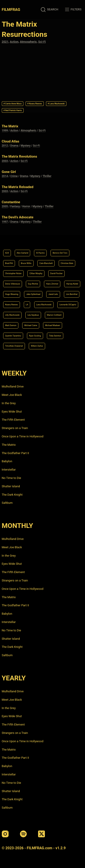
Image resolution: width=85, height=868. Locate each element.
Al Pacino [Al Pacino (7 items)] (40, 253)
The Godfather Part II (16, 453)
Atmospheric (28, 42)
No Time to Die (11, 478)
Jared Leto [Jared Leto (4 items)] (53, 294)
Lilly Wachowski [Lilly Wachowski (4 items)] (12, 315)
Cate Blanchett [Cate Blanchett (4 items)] (46, 263)
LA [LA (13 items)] (27, 305)
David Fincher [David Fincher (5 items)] (56, 273)
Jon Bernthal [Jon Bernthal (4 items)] (72, 294)
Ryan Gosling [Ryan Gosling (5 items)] (35, 336)
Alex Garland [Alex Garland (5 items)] (23, 253)
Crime (14, 176)
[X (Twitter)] (41, 834)
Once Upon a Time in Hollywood (23, 436)
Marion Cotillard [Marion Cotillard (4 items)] (54, 315)
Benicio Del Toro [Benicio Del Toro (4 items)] (60, 253)
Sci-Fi (42, 42)
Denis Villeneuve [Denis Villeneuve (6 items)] (13, 284)
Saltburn (7, 503)
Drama (14, 146)
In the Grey (9, 403)
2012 (5, 146)
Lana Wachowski (56, 104)
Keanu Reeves (35, 104)
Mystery (26, 146)
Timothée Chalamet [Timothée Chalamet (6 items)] (14, 346)
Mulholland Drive (13, 386)
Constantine (11, 202)
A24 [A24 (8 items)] (7, 253)
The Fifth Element (13, 420)
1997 (5, 222)
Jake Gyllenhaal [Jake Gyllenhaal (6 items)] (33, 294)
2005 (5, 206)
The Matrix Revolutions (19, 156)
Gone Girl (9, 172)
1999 (5, 131)
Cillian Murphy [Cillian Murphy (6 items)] (36, 273)
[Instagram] (5, 834)
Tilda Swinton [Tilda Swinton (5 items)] (55, 336)
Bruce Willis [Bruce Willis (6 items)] (26, 263)
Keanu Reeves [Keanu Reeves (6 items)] (12, 305)
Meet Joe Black (12, 395)
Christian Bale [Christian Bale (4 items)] (67, 263)
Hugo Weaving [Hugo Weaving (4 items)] (12, 294)
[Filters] (73, 10)
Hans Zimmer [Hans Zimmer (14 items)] (52, 284)
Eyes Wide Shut (12, 412)
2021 (5, 42)
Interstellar (9, 470)
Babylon (7, 461)
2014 (5, 176)
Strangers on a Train (15, 428)
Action (14, 42)
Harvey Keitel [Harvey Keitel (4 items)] (72, 284)
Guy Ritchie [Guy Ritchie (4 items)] (33, 284)
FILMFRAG (11, 9)
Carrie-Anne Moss (12, 104)
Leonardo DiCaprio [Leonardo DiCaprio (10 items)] (68, 305)
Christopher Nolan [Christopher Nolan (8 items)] (13, 273)
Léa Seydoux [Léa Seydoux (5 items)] (33, 315)
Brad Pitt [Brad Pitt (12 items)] (9, 263)
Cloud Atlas (11, 141)
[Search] (50, 10)
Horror (26, 206)
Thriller (47, 176)
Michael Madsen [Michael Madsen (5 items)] (53, 325)
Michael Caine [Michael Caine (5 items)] (31, 325)
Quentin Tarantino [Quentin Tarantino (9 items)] (13, 336)
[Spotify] (23, 834)
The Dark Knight (12, 495)
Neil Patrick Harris (13, 110)
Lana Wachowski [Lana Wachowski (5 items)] (44, 305)
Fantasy (15, 206)
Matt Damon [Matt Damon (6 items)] (11, 325)
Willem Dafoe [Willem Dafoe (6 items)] (37, 346)
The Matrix (10, 126)
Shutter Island (11, 486)
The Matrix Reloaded (18, 187)
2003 (5, 161)
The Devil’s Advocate (18, 217)
